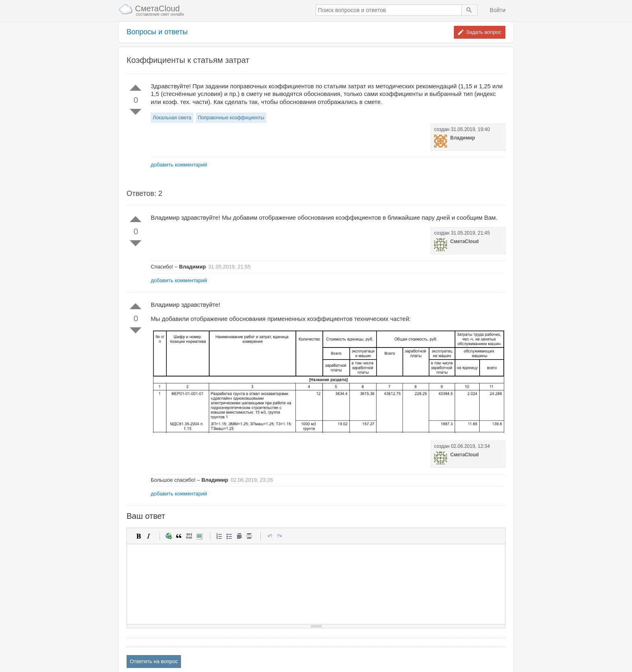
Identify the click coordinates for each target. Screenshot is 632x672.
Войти (498, 10)
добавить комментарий (179, 165)
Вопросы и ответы (157, 32)
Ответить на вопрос (154, 661)
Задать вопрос (484, 32)
